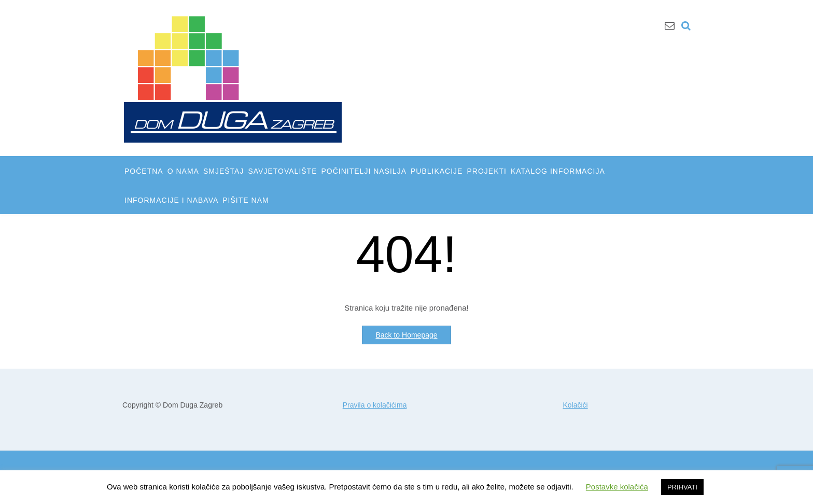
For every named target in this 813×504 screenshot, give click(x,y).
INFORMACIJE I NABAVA (171, 200)
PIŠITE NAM (246, 200)
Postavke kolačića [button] (617, 487)
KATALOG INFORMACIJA (558, 171)
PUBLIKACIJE (437, 171)
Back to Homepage (406, 335)
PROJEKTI (486, 171)
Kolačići (575, 405)
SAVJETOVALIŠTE (282, 171)
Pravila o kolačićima (375, 405)
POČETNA (144, 171)
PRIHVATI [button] (682, 487)
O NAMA (183, 171)
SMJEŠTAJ (224, 171)
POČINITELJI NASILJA (364, 171)
